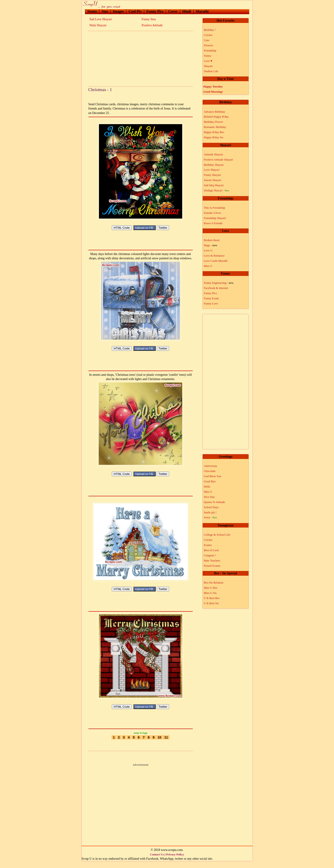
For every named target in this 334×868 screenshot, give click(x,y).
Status (92, 11)
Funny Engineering (219, 283)
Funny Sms (149, 19)
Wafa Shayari (98, 25)
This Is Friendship (214, 208)
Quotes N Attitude (214, 502)
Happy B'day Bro (214, 132)
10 (159, 744)
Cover (173, 11)
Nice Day (209, 497)
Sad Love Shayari (101, 19)
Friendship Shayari (215, 218)
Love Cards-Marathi (216, 261)
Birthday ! (210, 30)
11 (166, 744)
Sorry (210, 517)
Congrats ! (210, 555)
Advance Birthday (214, 112)
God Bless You (213, 476)
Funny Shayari (212, 175)
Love (208, 61)
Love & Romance (214, 256)
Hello (207, 487)
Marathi (202, 11)
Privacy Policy (175, 861)
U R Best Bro (212, 598)
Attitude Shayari (213, 154)
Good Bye (210, 481)
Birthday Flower (213, 122)
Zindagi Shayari (216, 190)
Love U (208, 250)
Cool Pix (135, 11)
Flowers (208, 45)
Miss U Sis (210, 593)
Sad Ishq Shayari (214, 185)
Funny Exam (211, 298)
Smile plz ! (210, 512)
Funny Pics (155, 11)
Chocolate (210, 471)
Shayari (208, 66)
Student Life (211, 71)
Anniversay (211, 466)
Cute (207, 40)
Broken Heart (212, 240)
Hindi (187, 11)
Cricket (208, 35)
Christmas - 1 (100, 90)
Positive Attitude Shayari (218, 160)
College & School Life (217, 535)
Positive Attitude (152, 25)
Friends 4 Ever (212, 213)
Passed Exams (212, 566)
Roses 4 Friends (213, 223)
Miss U (208, 266)
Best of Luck (211, 550)
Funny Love (211, 303)
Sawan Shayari (213, 180)
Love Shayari (212, 170)
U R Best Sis (211, 603)
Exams (208, 545)
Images (118, 11)
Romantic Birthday (215, 127)
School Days (211, 507)
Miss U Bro (211, 588)
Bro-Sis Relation (214, 583)
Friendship (210, 50)
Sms (105, 11)
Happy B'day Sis (214, 137)
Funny (207, 56)
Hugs (211, 245)
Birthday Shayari (214, 165)
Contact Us (157, 861)
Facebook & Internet (216, 288)
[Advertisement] (141, 57)
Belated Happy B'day (216, 117)
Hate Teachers (212, 560)
